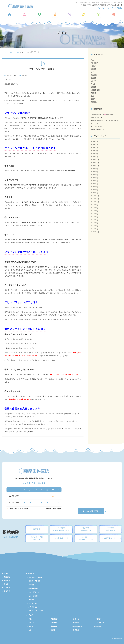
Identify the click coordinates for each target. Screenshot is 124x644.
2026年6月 (95, 142)
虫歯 (92, 96)
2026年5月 (95, 145)
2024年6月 (95, 214)
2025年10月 (95, 166)
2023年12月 (95, 232)
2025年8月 (95, 172)
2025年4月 (95, 184)
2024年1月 (95, 229)
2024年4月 (95, 220)
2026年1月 (95, 157)
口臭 (92, 60)
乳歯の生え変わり (97, 117)
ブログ (82, 16)
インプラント (96, 81)
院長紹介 (26, 16)
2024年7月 (95, 211)
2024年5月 (95, 217)
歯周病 (93, 99)
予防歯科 (25, 75)
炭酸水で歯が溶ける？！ (99, 129)
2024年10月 (95, 202)
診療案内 (56, 16)
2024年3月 (95, 223)
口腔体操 (94, 102)
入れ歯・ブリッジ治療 (36, 611)
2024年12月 (95, 196)
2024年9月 (95, 205)
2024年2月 (95, 226)
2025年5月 (95, 181)
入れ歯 (93, 84)
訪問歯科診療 (96, 90)
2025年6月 (95, 178)
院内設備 (94, 75)
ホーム (12, 16)
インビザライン (34, 592)
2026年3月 (95, 151)
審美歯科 (94, 87)
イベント (94, 72)
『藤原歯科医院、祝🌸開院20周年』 (104, 114)
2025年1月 (95, 193)
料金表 (69, 16)
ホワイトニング (34, 607)
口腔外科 (94, 93)
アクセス (96, 16)
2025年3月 (95, 187)
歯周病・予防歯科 (34, 581)
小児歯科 (94, 78)
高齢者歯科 (95, 63)
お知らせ (111, 16)
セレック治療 (33, 596)
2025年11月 (95, 163)
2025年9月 (95, 169)
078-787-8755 (35, 483)
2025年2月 (95, 190)
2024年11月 (95, 199)
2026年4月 (95, 148)
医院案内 (41, 16)
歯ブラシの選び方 (97, 126)
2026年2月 (95, 154)
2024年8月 (95, 208)
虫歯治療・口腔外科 (35, 577)
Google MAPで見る (91, 511)
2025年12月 (95, 160)
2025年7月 (95, 175)
